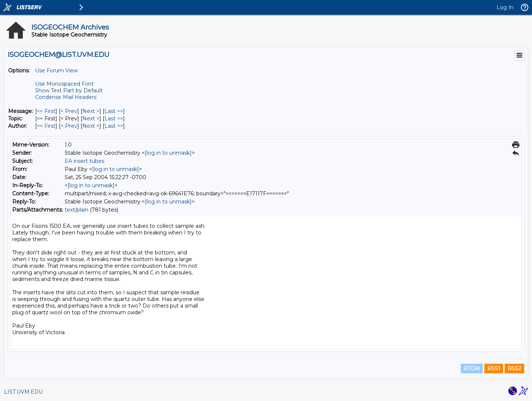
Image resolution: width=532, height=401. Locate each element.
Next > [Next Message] (91, 111)
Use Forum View (57, 71)
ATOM (472, 369)
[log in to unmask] (168, 153)
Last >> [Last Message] (114, 111)
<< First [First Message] (46, 111)
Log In (505, 7)
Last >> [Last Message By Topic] (114, 119)
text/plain (76, 210)
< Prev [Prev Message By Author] (69, 126)
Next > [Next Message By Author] (91, 126)
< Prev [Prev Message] (69, 111)
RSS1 (494, 369)
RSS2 (514, 369)
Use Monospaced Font (64, 84)
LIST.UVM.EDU (23, 392)
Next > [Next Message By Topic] (91, 119)
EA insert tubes (84, 161)
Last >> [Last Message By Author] (114, 126)
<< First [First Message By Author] (46, 126)
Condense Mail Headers (66, 97)
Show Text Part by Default (69, 90)
